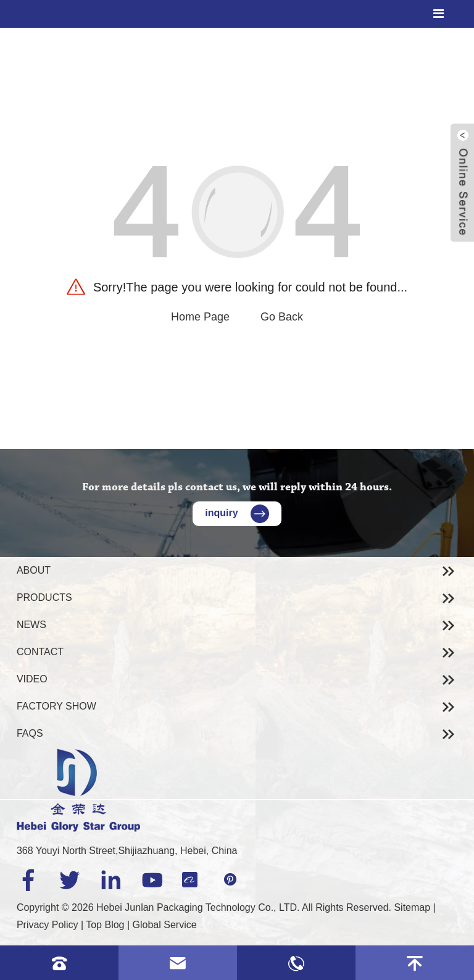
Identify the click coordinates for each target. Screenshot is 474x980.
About (34, 570)
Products (44, 597)
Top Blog (105, 925)
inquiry (237, 513)
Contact (40, 652)
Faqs (30, 733)
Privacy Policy (48, 925)
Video (32, 679)
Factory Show (56, 706)
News (31, 625)
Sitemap (412, 907)
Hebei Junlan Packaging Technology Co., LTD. (198, 907)
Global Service (165, 925)
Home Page (200, 317)
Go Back (282, 317)
